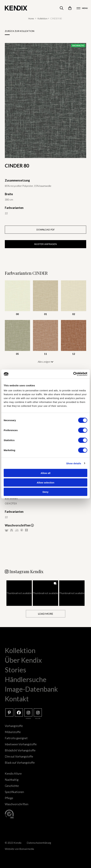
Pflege (9, 798)
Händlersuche (26, 679)
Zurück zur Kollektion (20, 31)
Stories (16, 670)
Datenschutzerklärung (39, 843)
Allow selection (45, 482)
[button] (19, 593)
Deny (46, 492)
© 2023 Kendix (13, 843)
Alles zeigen (46, 362)
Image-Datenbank (31, 689)
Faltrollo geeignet (16, 738)
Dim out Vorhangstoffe (19, 756)
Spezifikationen (14, 792)
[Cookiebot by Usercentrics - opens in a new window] (73, 374)
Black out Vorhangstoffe (20, 763)
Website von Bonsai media (19, 849)
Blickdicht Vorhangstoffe (20, 750)
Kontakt (17, 699)
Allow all (46, 473)
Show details (74, 463)
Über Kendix (23, 660)
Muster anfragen (45, 244)
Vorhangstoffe (14, 726)
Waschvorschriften (17, 804)
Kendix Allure (13, 773)
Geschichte (12, 786)
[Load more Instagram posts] (46, 614)
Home (31, 18)
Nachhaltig (12, 780)
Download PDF (46, 230)
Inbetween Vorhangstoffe (21, 744)
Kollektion (42, 18)
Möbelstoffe (13, 732)
